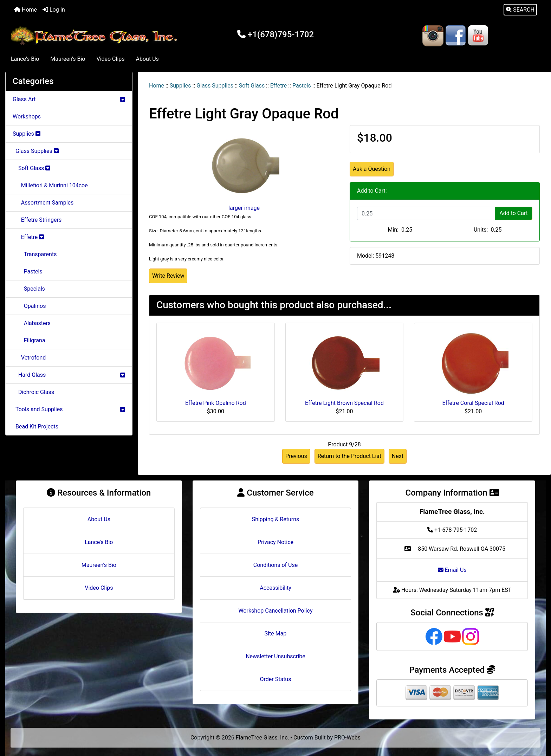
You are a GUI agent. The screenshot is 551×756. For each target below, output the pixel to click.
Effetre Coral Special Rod (473, 403)
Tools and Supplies (69, 409)
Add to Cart (514, 213)
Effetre (278, 86)
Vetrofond (29, 358)
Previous (296, 456)
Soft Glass (252, 86)
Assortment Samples (43, 203)
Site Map (276, 634)
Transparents (35, 254)
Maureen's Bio (68, 59)
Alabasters (32, 323)
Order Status (276, 679)
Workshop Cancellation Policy (276, 611)
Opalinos (29, 306)
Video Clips (110, 59)
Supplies (180, 86)
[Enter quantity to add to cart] (426, 213)
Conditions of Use (275, 565)
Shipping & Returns (276, 519)
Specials (29, 289)
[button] (520, 10)
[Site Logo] (96, 36)
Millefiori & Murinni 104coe (50, 185)
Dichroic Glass (33, 392)
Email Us (452, 570)
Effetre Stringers (37, 220)
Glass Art (69, 99)
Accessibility (275, 588)
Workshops (27, 117)
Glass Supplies (215, 86)
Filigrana (29, 340)
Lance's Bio (25, 59)
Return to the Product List (349, 456)
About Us (147, 59)
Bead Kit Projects (35, 427)
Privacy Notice (275, 542)
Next (398, 456)
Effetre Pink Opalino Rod (216, 403)
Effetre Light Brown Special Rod (344, 403)
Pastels (302, 86)
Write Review (168, 276)
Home (25, 10)
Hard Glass (69, 375)
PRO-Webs (347, 738)
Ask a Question (372, 169)
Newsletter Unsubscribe (275, 656)
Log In (54, 10)
